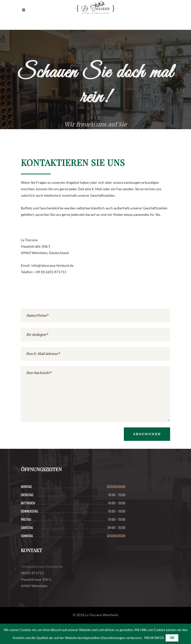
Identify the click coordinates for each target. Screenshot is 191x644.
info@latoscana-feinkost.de (42, 566)
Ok (172, 638)
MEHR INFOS (154, 638)
